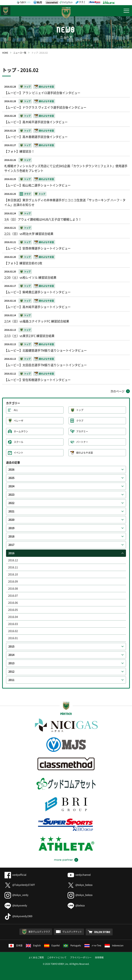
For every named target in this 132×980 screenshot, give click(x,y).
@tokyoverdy (16, 905)
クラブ (80, 421)
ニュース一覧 (20, 53)
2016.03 (13, 624)
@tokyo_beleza (80, 885)
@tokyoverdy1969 (18, 916)
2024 (11, 486)
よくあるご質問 (36, 957)
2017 (11, 545)
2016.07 (13, 596)
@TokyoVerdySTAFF (20, 885)
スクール (19, 442)
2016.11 (13, 567)
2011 (11, 680)
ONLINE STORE (102, 932)
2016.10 (13, 574)
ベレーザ (19, 421)
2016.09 (13, 581)
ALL (16, 410)
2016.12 (13, 560)
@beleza (76, 905)
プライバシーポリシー (81, 957)
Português (72, 945)
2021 (11, 511)
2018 (11, 536)
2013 (11, 663)
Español (52, 945)
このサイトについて (57, 957)
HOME (5, 53)
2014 (11, 655)
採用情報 (99, 957)
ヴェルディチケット (72, 932)
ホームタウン (21, 431)
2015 (11, 646)
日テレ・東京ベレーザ (6, 11)
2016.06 (13, 603)
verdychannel (79, 875)
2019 (11, 528)
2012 (11, 672)
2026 (11, 470)
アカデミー (82, 431)
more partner (63, 860)
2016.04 (13, 617)
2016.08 (13, 589)
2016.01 (13, 638)
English (33, 945)
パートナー (82, 442)
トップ (80, 410)
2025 (11, 478)
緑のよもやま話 (85, 453)
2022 (11, 503)
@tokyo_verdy (16, 895)
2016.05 (13, 610)
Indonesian (114, 945)
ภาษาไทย (93, 945)
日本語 (16, 945)
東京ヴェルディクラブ (39, 932)
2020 (11, 520)
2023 (11, 495)
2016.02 (13, 631)
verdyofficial (15, 875)
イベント (19, 453)
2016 (11, 553)
